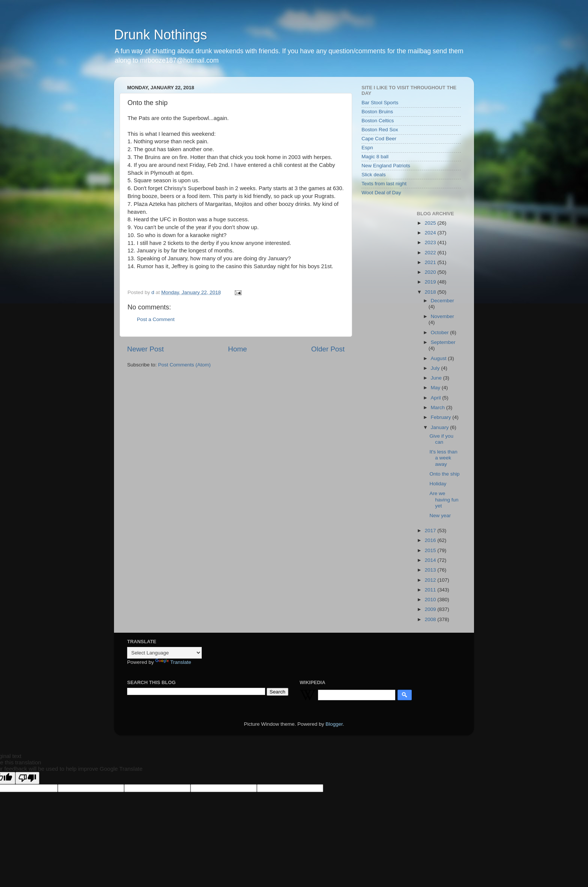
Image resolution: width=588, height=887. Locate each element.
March (439, 407)
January (441, 427)
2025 (431, 223)
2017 (431, 531)
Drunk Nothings (160, 35)
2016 (431, 540)
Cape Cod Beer (379, 139)
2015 (431, 550)
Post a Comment (156, 319)
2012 (431, 580)
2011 (431, 590)
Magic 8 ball (375, 157)
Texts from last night (384, 184)
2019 (431, 282)
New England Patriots (386, 166)
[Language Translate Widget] (164, 653)
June (437, 378)
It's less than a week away (443, 458)
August (439, 358)
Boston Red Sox (380, 130)
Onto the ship (444, 474)
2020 (431, 272)
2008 (431, 619)
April (437, 398)
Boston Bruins (377, 112)
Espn (367, 148)
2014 (431, 560)
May (436, 388)
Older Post (328, 349)
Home (237, 349)
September (443, 342)
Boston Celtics (378, 121)
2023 (431, 242)
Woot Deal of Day (381, 193)
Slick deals (374, 175)
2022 (431, 253)
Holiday (438, 484)
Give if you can (441, 439)
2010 (431, 600)
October (441, 332)
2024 (431, 233)
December (442, 301)
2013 (431, 570)
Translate (173, 662)
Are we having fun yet (444, 499)
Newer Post (145, 349)
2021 (431, 262)
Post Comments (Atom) (184, 365)
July (436, 368)
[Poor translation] (27, 778)
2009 (431, 609)
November (442, 316)
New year (440, 516)
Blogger (334, 724)
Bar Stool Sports (380, 103)
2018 (431, 292)
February (442, 417)
